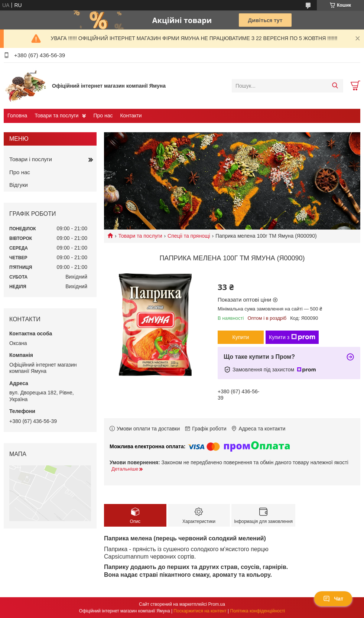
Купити (241, 337)
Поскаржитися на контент (200, 611)
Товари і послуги (31, 159)
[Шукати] (335, 86)
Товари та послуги (56, 116)
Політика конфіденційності (258, 611)
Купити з (292, 337)
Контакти (131, 116)
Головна (17, 116)
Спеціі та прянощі (189, 236)
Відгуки (19, 185)
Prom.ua (217, 604)
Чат (333, 599)
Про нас (103, 116)
